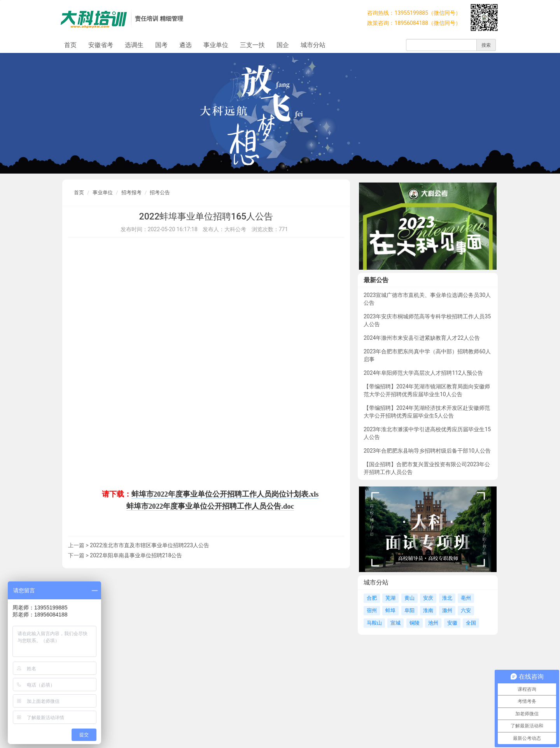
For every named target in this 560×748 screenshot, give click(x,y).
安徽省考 (101, 45)
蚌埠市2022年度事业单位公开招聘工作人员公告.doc (210, 506)
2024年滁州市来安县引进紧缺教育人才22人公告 (422, 338)
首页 (70, 45)
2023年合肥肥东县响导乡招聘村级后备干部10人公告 (427, 451)
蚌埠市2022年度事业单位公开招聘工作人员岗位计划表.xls (225, 494)
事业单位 (216, 45)
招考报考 (131, 192)
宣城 (395, 623)
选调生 (134, 45)
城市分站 (313, 45)
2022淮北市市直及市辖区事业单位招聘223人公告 (150, 545)
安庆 (428, 598)
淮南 (428, 610)
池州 (433, 623)
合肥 (372, 598)
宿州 (372, 610)
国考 (161, 45)
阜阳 (409, 610)
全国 (471, 623)
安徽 (452, 623)
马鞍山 (374, 623)
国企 (283, 45)
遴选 (185, 45)
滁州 (447, 610)
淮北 (447, 598)
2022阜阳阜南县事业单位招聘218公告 (136, 555)
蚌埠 (390, 610)
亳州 (466, 598)
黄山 (409, 598)
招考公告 (160, 192)
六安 (466, 610)
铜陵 (415, 623)
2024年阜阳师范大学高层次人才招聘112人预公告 (423, 373)
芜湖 (390, 598)
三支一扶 (252, 45)
